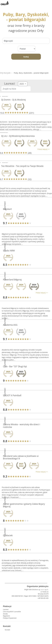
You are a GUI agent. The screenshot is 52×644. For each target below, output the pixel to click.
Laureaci (6, 609)
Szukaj (26, 57)
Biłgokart (7, 209)
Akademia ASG (10, 325)
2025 (22, 84)
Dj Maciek (8, 535)
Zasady (5, 614)
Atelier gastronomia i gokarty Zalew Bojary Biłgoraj (24, 505)
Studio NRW (9, 251)
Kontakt (7, 630)
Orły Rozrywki (5, 73)
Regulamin (6, 616)
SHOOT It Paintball (12, 395)
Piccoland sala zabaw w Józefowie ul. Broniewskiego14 (21, 457)
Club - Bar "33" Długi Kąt (15, 366)
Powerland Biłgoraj (12, 280)
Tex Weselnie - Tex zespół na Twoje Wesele (22, 166)
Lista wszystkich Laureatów (12, 612)
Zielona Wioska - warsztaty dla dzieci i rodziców (21, 426)
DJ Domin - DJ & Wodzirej (14, 100)
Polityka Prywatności (10, 618)
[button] (25, 149)
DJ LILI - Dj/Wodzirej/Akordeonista (18, 136)
